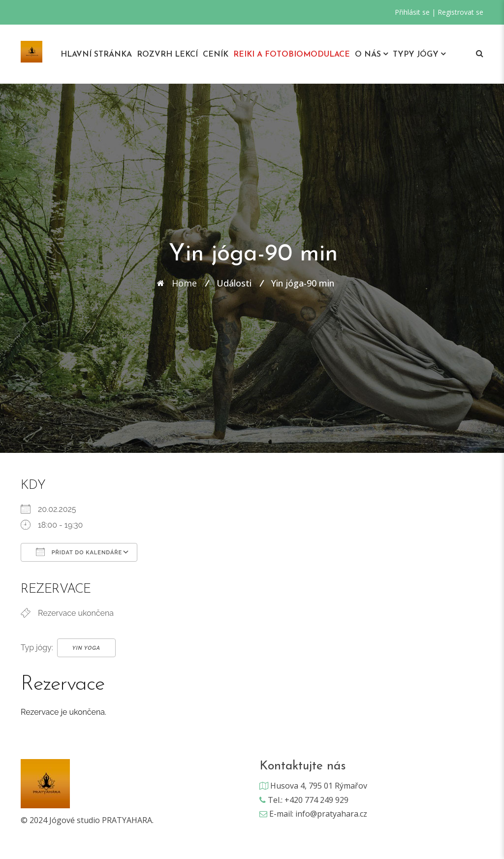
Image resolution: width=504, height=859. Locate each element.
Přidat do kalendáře (79, 552)
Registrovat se (460, 12)
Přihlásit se (412, 12)
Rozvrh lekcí (167, 55)
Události (234, 283)
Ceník (216, 55)
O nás (368, 55)
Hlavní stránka (96, 55)
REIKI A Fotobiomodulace (292, 55)
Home (184, 283)
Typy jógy (416, 55)
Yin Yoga (86, 648)
